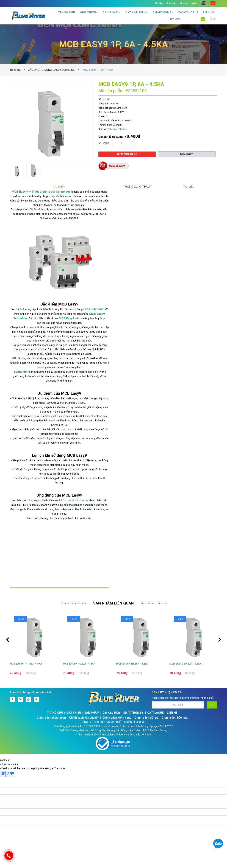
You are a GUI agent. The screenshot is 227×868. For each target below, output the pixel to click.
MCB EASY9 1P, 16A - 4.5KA (26, 586)
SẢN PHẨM (112, 12)
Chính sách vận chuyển (84, 640)
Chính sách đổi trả (146, 640)
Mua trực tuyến (188, 3)
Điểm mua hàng (127, 154)
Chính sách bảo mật (175, 640)
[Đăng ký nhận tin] (212, 628)
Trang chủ (16, 70)
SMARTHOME (163, 12)
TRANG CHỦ (67, 12)
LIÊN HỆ (209, 12)
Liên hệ (171, 3)
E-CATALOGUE (188, 12)
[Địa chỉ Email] (178, 628)
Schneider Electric (117, 129)
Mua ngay (187, 154)
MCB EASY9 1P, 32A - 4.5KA (186, 586)
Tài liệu (159, 3)
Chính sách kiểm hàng (117, 640)
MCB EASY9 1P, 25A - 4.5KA (132, 586)
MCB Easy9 (37, 211)
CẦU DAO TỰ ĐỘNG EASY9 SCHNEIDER (52, 70)
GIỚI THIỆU (89, 12)
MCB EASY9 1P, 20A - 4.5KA (79, 586)
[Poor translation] (10, 697)
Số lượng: (104, 143)
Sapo (148, 657)
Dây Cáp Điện (137, 12)
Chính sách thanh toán (51, 640)
